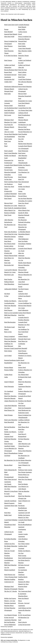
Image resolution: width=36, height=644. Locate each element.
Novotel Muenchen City (25, 132)
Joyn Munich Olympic (11, 615)
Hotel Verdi (22, 327)
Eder (20, 346)
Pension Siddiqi (9, 370)
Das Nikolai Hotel (23, 375)
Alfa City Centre (9, 132)
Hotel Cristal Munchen (11, 153)
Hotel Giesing (22, 556)
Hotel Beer (21, 429)
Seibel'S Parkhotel (9, 113)
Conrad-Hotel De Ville (25, 108)
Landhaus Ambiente (24, 420)
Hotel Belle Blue (9, 110)
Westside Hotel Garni (24, 339)
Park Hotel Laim (9, 275)
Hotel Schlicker (9, 239)
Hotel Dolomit (22, 177)
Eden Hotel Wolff (9, 37)
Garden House (8, 375)
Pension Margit (9, 367)
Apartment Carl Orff (24, 513)
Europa (6, 29)
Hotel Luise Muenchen (11, 420)
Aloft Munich (22, 489)
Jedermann (21, 256)
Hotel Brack (8, 241)
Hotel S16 (21, 179)
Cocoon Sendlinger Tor (25, 303)
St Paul (6, 296)
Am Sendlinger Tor (24, 329)
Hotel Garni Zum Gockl (11, 25)
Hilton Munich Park (24, 210)
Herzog (6, 48)
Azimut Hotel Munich (25, 313)
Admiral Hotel (8, 101)
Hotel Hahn (22, 137)
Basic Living (8, 332)
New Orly (21, 139)
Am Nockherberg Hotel (11, 108)
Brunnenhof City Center (25, 101)
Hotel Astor (8, 141)
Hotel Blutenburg (9, 284)
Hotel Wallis (22, 29)
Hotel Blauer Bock (24, 427)
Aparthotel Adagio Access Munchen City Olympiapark (11, 448)
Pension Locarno (23, 170)
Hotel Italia (7, 94)
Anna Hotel (22, 282)
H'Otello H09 (8, 253)
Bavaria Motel (8, 465)
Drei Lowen (8, 115)
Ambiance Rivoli (23, 113)
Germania (7, 103)
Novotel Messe (23, 196)
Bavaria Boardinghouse (25, 525)
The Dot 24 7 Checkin (11, 591)
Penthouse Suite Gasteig (25, 470)
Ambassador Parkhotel (11, 289)
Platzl (6, 146)
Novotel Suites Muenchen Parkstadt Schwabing (10, 172)
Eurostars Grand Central (11, 348)
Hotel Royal (22, 106)
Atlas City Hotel (23, 301)
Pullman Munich (9, 282)
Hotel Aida (7, 263)
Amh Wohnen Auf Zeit (25, 608)
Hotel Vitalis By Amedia (11, 208)
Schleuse (21, 237)
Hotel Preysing (9, 177)
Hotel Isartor (22, 153)
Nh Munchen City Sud (25, 125)
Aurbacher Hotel (23, 294)
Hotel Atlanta (8, 351)
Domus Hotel (22, 367)
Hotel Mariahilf (23, 348)
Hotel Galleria (22, 72)
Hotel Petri (21, 315)
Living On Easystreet (24, 625)
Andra (6, 377)
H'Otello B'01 (8, 191)
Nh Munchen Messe (10, 196)
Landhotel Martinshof (10, 194)
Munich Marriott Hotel (11, 256)
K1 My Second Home (24, 615)
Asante (20, 532)
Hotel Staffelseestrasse (25, 558)
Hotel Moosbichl (9, 422)
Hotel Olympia (9, 444)
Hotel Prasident (23, 134)
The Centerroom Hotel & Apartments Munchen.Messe (25, 594)
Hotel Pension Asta (10, 575)
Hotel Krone (22, 406)
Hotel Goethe (22, 194)
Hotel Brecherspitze (10, 322)
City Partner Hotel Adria (25, 110)
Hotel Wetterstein (23, 151)
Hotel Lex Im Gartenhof (11, 313)
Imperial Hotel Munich (11, 34)
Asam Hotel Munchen (11, 406)
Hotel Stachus (8, 279)
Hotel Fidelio (22, 46)
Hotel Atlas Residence (11, 232)
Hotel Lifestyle (23, 622)
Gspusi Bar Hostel (9, 496)
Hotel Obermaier (9, 386)
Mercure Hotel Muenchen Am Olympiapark (22, 227)
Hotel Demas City (9, 410)
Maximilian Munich (24, 234)
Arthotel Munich (23, 336)
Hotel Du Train (23, 70)
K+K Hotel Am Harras (11, 56)
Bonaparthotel (22, 436)
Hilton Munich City (10, 210)
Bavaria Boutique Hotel (11, 70)
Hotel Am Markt (23, 241)
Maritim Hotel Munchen (25, 144)
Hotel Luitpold (8, 151)
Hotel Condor (8, 139)
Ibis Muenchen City (24, 279)
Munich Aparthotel (10, 570)
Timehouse (21, 575)
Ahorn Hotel (8, 408)
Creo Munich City (23, 487)
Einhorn (21, 453)
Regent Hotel (8, 72)
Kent (6, 144)
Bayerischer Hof (9, 265)
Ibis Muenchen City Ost (11, 460)
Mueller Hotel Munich (25, 263)
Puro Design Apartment (25, 472)
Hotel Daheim (22, 208)
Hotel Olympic (9, 415)
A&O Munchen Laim (24, 444)
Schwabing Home (23, 477)
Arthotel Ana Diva (9, 544)
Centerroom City (9, 582)
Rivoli (20, 34)
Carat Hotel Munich (24, 103)
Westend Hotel (22, 41)
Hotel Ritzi (7, 513)
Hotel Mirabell (8, 32)
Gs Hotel (21, 432)
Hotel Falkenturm (23, 310)
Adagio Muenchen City (11, 401)
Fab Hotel (7, 294)
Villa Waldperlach (23, 239)
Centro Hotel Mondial (25, 48)
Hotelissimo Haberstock (11, 87)
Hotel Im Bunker (23, 484)
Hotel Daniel (8, 198)
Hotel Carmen (22, 75)
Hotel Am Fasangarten (25, 408)
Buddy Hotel (8, 515)
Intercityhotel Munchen (25, 87)
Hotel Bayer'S (22, 434)
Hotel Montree (8, 46)
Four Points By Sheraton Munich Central (9, 127)
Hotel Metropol (9, 346)
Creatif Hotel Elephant (25, 79)
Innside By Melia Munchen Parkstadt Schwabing (24, 215)
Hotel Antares (8, 60)
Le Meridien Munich (24, 232)
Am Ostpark (8, 484)
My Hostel (21, 360)
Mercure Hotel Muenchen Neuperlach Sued (25, 96)
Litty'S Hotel (8, 356)
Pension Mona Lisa (24, 475)
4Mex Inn (21, 253)
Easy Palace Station (24, 544)
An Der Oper (8, 179)
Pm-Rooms (21, 506)
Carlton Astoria (23, 32)
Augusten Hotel (9, 436)
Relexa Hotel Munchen (25, 451)
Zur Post (21, 141)
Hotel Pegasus (8, 310)
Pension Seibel (8, 106)
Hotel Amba (22, 44)
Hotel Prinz (22, 77)
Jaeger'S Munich (9, 382)
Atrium (20, 191)
